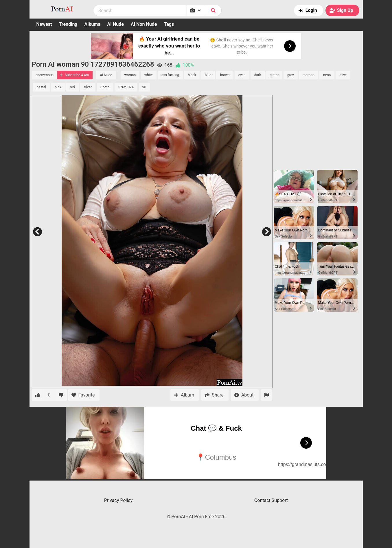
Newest (44, 24)
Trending (68, 24)
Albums (92, 24)
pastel (42, 87)
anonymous (45, 75)
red (72, 87)
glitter (274, 75)
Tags (169, 24)
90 (144, 87)
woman (130, 75)
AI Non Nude (144, 24)
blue (208, 75)
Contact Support (271, 500)
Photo (105, 87)
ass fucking (170, 75)
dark (258, 75)
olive (343, 75)
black (192, 75)
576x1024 (126, 87)
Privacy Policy (118, 500)
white (149, 75)
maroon (309, 75)
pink (58, 87)
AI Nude (116, 24)
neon (327, 75)
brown (225, 75)
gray (291, 75)
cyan (242, 75)
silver (88, 87)
